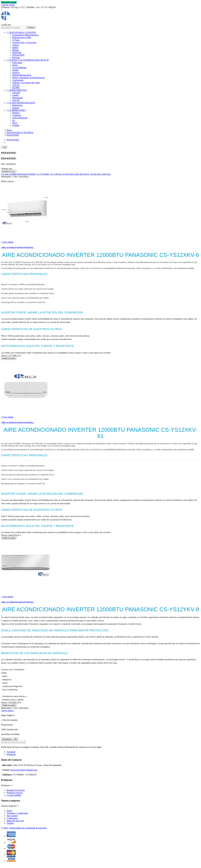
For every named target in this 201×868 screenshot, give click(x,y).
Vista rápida (7, 242)
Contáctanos (12, 818)
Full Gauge (17, 63)
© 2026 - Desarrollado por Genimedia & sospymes (24, 828)
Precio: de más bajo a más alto (70, 174)
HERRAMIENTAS (17, 90)
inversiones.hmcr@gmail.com (24, 770)
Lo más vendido (14, 795)
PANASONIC (19, 55)
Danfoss (16, 73)
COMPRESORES (16, 110)
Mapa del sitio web (15, 821)
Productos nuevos (15, 793)
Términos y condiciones (17, 813)
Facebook (11, 752)
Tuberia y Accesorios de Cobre (26, 83)
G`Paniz (16, 40)
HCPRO (16, 88)
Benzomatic (18, 98)
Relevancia (23, 174)
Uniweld (16, 93)
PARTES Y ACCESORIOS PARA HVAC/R (28, 60)
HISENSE (17, 52)
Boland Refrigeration (22, 75)
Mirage (15, 50)
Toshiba (16, 125)
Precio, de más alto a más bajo (97, 174)
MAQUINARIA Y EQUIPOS (21, 32)
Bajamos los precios (16, 790)
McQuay (16, 58)
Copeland (17, 115)
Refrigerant (17, 105)
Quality (16, 70)
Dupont (16, 108)
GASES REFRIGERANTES (21, 103)
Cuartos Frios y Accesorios (24, 42)
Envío (9, 811)
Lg (14, 120)
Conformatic (18, 80)
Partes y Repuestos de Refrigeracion (28, 78)
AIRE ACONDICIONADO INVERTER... (18, 247)
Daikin (15, 47)
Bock (15, 123)
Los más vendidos (9, 174)
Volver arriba (8, 711)
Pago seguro (12, 816)
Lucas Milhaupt (19, 68)
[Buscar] (13, 28)
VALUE (16, 85)
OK (4, 147)
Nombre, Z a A (49, 174)
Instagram (11, 754)
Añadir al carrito (9, 358)
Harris (15, 65)
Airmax (16, 45)
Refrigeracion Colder (22, 37)
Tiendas (10, 823)
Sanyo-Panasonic (20, 118)
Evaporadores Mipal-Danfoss (25, 35)
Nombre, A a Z (9, 171)
